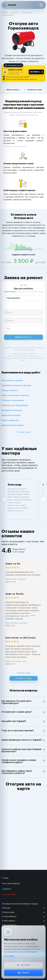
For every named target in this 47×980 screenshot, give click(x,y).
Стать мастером (9, 895)
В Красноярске (9, 921)
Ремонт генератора (10, 420)
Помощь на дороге (10, 391)
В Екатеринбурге (9, 925)
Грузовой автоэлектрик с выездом (16, 386)
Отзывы (5, 878)
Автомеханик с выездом (12, 410)
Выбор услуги (23, 337)
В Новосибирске (9, 917)
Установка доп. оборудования (15, 405)
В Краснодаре (8, 912)
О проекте (7, 889)
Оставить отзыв (24, 678)
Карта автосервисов (11, 884)
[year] (23, 328)
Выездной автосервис (11, 415)
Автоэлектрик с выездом (12, 381)
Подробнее (9, 956)
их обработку (30, 350)
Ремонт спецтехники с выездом (15, 395)
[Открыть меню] (41, 5)
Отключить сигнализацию (13, 400)
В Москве (6, 908)
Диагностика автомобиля (12, 425)
